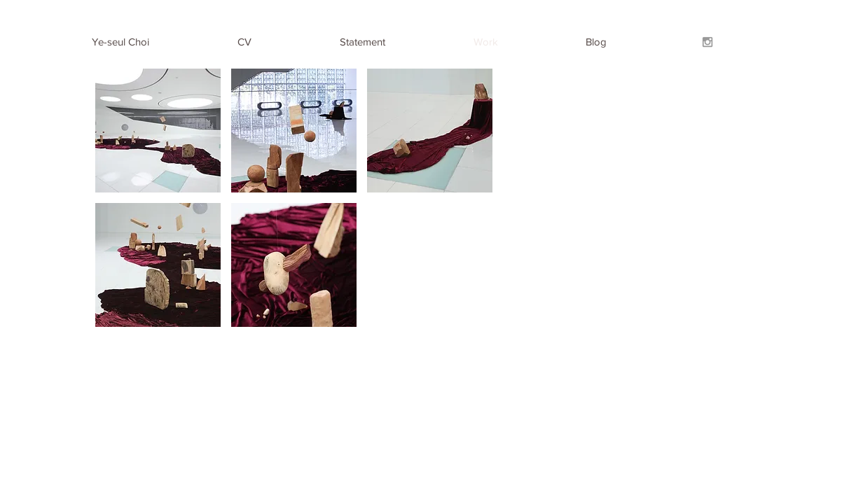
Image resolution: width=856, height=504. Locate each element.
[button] (158, 131)
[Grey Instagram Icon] (707, 42)
